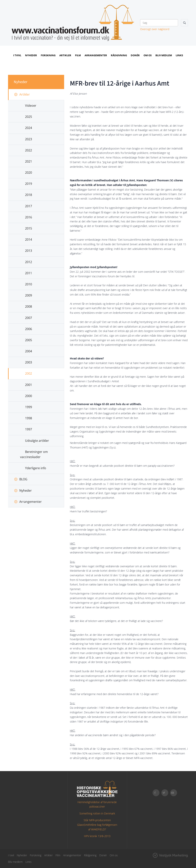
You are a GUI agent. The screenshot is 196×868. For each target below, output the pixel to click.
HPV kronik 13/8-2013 (97, 836)
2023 (29, 139)
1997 (29, 429)
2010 (29, 284)
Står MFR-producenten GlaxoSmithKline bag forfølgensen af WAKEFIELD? (97, 825)
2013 (29, 251)
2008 (29, 306)
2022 (29, 150)
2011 (29, 273)
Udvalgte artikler (37, 441)
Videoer (31, 106)
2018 (29, 195)
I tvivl (17, 55)
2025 (29, 117)
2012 (29, 262)
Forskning (48, 55)
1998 (29, 418)
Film (78, 55)
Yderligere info (36, 468)
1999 (29, 407)
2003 (29, 362)
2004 (29, 351)
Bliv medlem (164, 55)
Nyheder (31, 55)
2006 (29, 329)
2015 (29, 228)
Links (179, 55)
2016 (29, 217)
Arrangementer (96, 55)
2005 (29, 340)
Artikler (65, 55)
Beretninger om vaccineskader (34, 454)
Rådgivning (119, 55)
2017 (29, 206)
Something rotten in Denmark (97, 813)
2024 (29, 128)
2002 (29, 373)
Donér (135, 55)
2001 (29, 385)
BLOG (23, 479)
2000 (29, 396)
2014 (29, 240)
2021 (29, 161)
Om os (148, 55)
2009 (29, 295)
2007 (29, 318)
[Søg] (159, 23)
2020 (29, 173)
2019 (29, 184)
